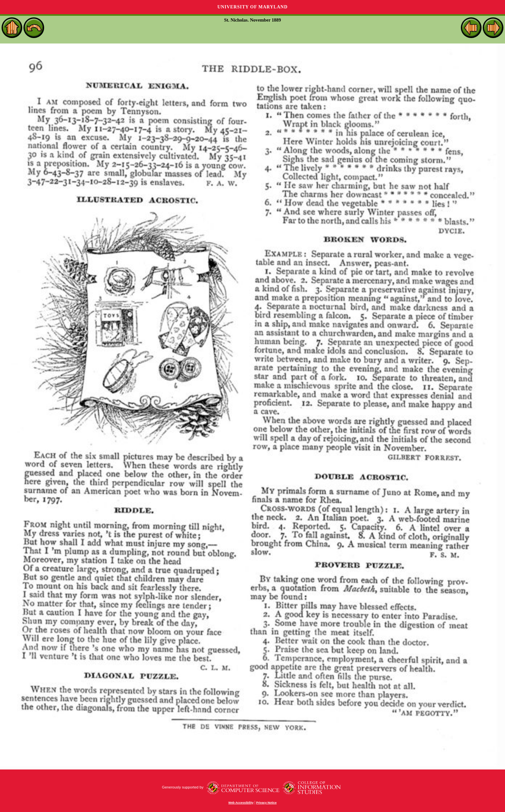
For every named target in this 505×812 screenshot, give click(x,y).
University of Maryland (252, 7)
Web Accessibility (241, 803)
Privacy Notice (266, 803)
